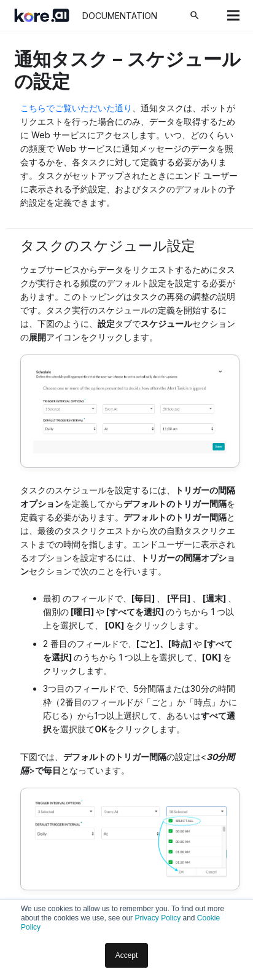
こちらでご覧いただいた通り (76, 108)
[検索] (195, 15)
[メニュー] (233, 15)
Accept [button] (127, 955)
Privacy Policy (158, 918)
